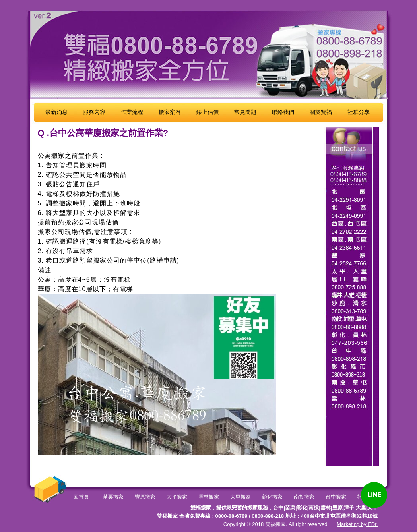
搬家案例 (170, 112)
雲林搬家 (209, 497)
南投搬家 (304, 497)
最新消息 (56, 112)
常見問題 (245, 112)
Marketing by (352, 524)
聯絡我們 (283, 112)
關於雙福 (321, 112)
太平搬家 (177, 497)
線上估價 (208, 112)
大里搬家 (241, 497)
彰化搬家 (272, 497)
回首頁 (81, 497)
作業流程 (132, 112)
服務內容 (94, 112)
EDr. (373, 524)
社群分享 (359, 112)
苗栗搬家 (113, 497)
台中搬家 (336, 497)
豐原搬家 (145, 497)
